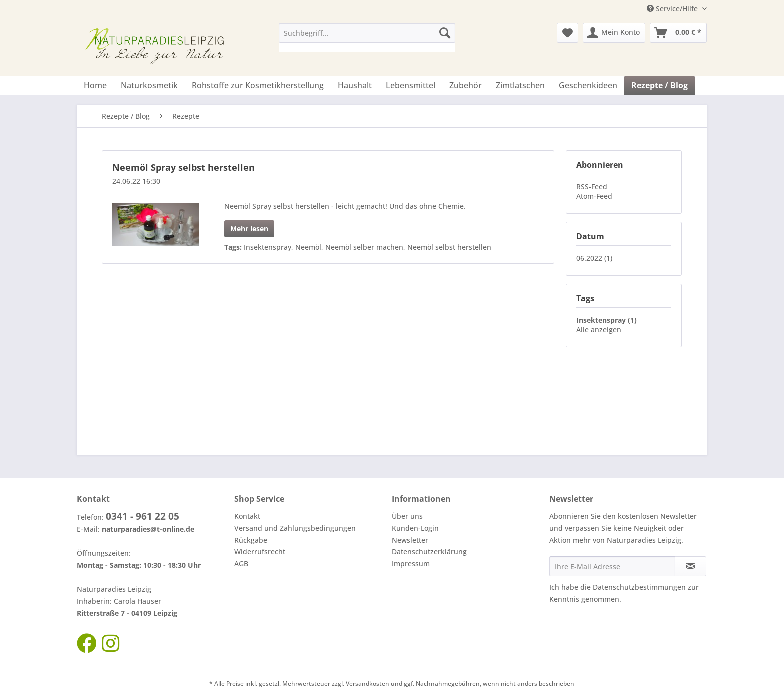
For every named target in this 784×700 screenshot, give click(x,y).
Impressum (411, 564)
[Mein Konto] (614, 33)
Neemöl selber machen (364, 247)
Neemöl (308, 247)
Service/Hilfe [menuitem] (673, 8)
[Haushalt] (355, 85)
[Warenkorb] (678, 33)
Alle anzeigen (599, 329)
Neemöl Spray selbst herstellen (184, 167)
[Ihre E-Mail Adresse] (612, 566)
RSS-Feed (592, 186)
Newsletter (410, 540)
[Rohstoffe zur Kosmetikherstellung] (258, 85)
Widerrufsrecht (260, 552)
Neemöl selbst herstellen (449, 247)
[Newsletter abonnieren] (691, 566)
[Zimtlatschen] (520, 85)
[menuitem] (367, 37)
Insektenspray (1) (607, 320)
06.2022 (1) (594, 258)
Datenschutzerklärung (429, 552)
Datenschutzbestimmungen (639, 587)
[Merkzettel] (568, 33)
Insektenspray (268, 247)
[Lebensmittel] (411, 85)
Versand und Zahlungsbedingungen (295, 528)
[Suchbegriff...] (367, 33)
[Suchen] (445, 33)
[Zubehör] (466, 85)
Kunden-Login (415, 528)
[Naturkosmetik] (149, 85)
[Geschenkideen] (588, 85)
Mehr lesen (249, 228)
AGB (241, 564)
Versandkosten (368, 684)
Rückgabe (251, 540)
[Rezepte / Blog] (660, 85)
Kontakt (247, 516)
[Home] (95, 85)
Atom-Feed (594, 196)
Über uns (407, 516)
